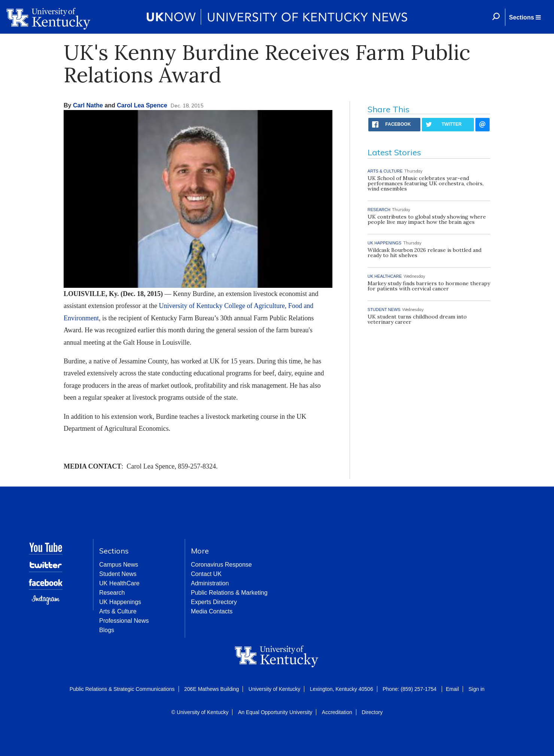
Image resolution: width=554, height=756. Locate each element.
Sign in (476, 689)
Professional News (124, 621)
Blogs (107, 630)
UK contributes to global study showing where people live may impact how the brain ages (427, 219)
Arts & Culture (118, 611)
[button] (525, 17)
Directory (372, 712)
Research (112, 593)
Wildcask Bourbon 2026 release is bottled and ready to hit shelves (424, 253)
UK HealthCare (119, 583)
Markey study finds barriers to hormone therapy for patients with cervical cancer (429, 286)
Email (452, 689)
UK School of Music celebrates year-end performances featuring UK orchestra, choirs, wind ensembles (426, 183)
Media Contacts (212, 611)
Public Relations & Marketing (229, 593)
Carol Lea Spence (142, 105)
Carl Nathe (88, 105)
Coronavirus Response (221, 565)
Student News (118, 574)
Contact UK (206, 574)
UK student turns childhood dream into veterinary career (417, 319)
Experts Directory (214, 602)
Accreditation (337, 712)
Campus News (119, 565)
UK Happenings (120, 602)
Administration (210, 583)
